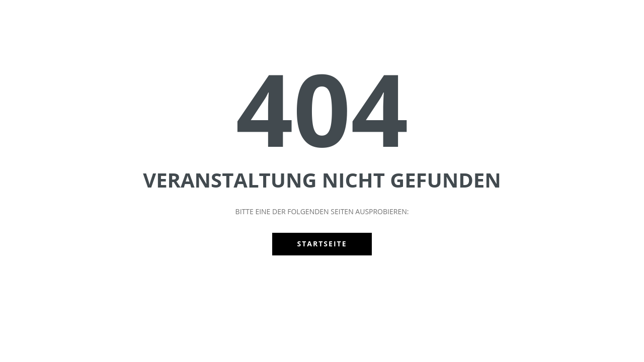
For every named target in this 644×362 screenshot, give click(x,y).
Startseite (322, 244)
